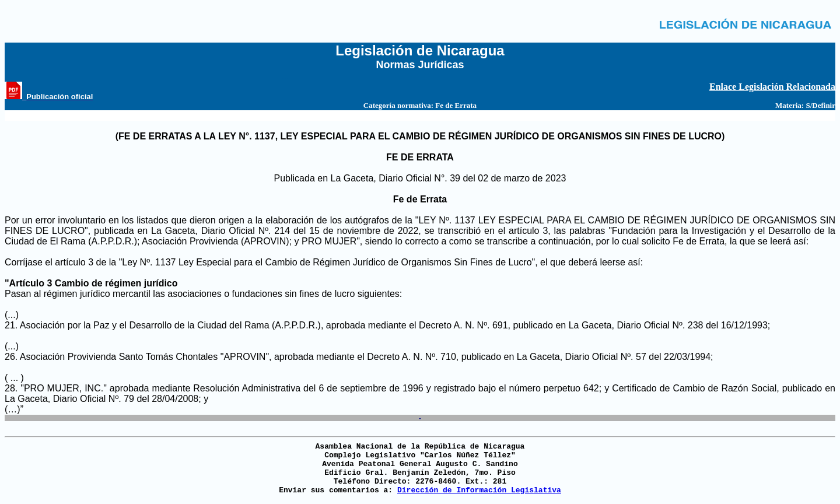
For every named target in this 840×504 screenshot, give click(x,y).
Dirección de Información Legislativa (479, 490)
